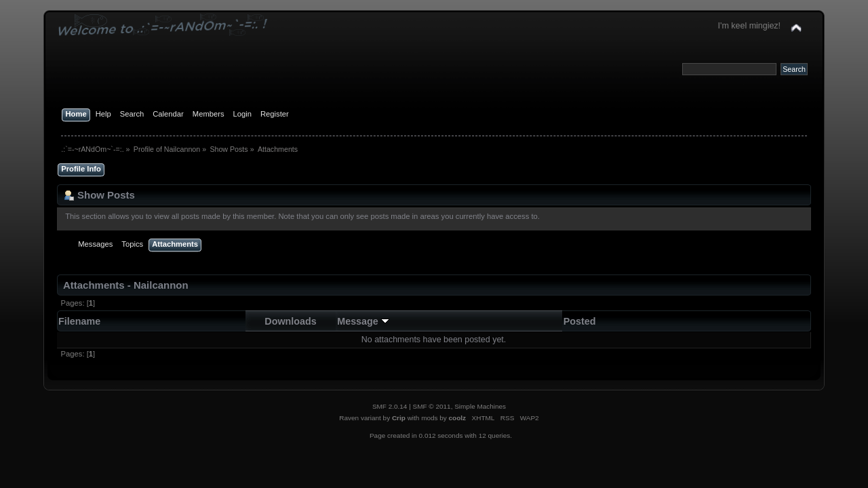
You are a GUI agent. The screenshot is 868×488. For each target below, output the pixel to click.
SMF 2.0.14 (390, 406)
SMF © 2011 (432, 406)
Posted (580, 321)
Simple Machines (480, 406)
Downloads (290, 321)
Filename (79, 321)
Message (363, 321)
